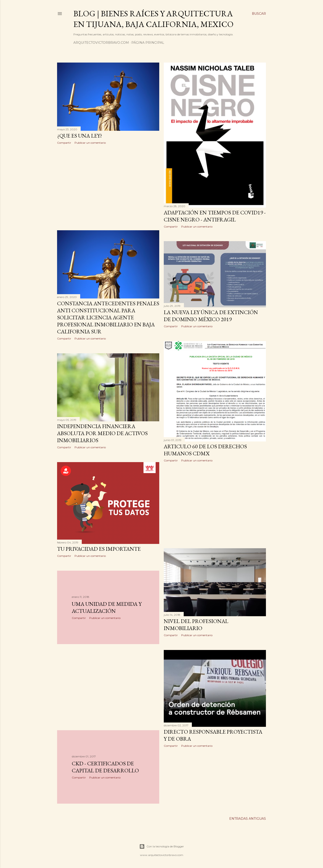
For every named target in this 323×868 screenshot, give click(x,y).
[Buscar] (259, 14)
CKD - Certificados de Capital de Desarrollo (105, 767)
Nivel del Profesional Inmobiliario (196, 625)
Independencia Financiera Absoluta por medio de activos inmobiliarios (102, 433)
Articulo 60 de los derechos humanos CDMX (205, 450)
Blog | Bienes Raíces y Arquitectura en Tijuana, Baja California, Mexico (153, 19)
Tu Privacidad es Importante (99, 549)
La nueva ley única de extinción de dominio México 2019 (211, 316)
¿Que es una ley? (80, 136)
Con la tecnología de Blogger (162, 846)
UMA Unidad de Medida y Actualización (107, 607)
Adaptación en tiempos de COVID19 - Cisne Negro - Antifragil (215, 216)
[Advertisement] (108, 187)
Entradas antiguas (248, 819)
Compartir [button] (64, 143)
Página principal (148, 43)
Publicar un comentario (90, 143)
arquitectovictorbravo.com (101, 43)
